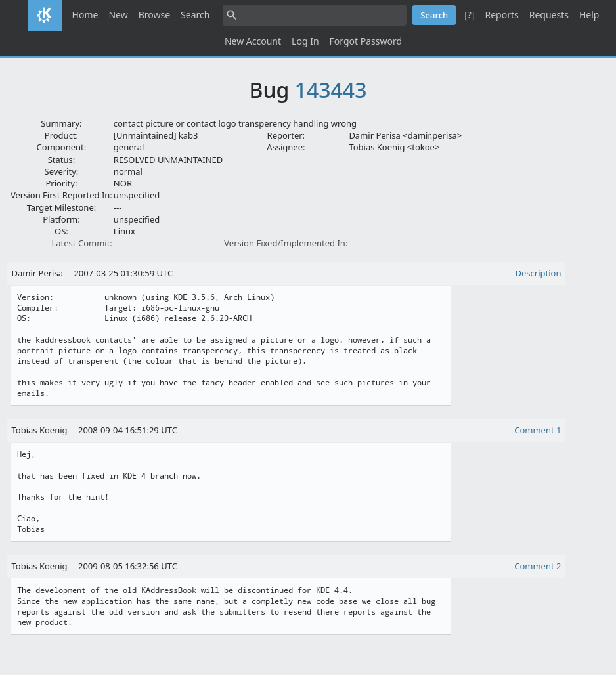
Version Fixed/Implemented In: (286, 243)
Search (195, 15)
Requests (549, 15)
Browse (154, 15)
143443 (331, 90)
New (118, 15)
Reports (501, 15)
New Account (253, 41)
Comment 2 (538, 566)
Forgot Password (366, 41)
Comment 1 (538, 430)
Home (85, 15)
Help (589, 15)
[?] (469, 15)
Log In (305, 41)
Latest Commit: (81, 243)
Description (539, 273)
